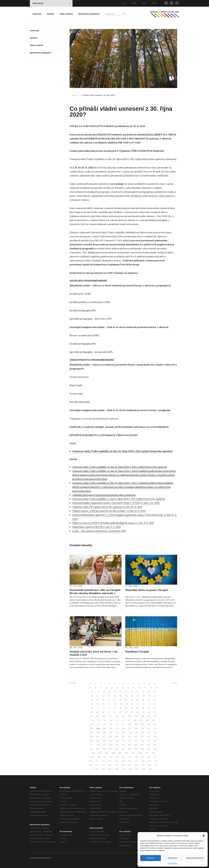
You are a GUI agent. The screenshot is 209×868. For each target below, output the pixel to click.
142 (149, 729)
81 (121, 708)
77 (98, 708)
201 (106, 753)
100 (91, 716)
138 (123, 729)
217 (142, 757)
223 (110, 761)
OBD (134, 3)
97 (143, 712)
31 (109, 692)
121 (154, 720)
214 (123, 757)
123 (98, 724)
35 (132, 692)
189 (98, 749)
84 (137, 708)
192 (117, 749)
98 (149, 712)
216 (136, 757)
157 (104, 737)
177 (92, 745)
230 (156, 761)
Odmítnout (173, 858)
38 (149, 692)
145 (98, 733)
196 (142, 749)
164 (149, 737)
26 (151, 688)
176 (155, 741)
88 (92, 712)
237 (130, 765)
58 (126, 700)
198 (155, 749)
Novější (73, 683)
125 (111, 724)
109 (149, 716)
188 (91, 749)
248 (137, 769)
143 (155, 729)
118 (135, 720)
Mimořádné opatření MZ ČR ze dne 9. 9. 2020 (97, 527)
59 (132, 700)
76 (92, 708)
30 (104, 692)
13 (150, 684)
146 (104, 733)
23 (134, 688)
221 (97, 761)
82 (126, 708)
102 (104, 716)
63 (154, 700)
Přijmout (151, 858)
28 (92, 692)
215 (130, 757)
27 (156, 688)
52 (92, 700)
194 (129, 749)
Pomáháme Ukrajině (137, 652)
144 (92, 733)
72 (138, 704)
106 (130, 716)
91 (109, 712)
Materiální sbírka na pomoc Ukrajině (147, 590)
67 (109, 704)
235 (117, 765)
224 (116, 761)
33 (120, 692)
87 (154, 708)
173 (136, 741)
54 (103, 700)
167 (98, 741)
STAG (154, 3)
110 (155, 716)
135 (104, 729)
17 (101, 688)
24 (139, 688)
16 (96, 688)
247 (130, 769)
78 (104, 708)
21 (123, 688)
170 (117, 741)
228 (143, 761)
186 (148, 745)
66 (104, 704)
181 (117, 745)
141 (142, 729)
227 (136, 761)
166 (92, 741)
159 (117, 737)
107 (136, 716)
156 (98, 737)
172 (130, 741)
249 (143, 769)
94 (126, 712)
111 (93, 720)
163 (142, 737)
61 (143, 700)
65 (98, 704)
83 (132, 708)
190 (104, 749)
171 (124, 741)
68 (115, 704)
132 (155, 724)
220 (91, 761)
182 (123, 745)
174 (142, 741)
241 (156, 765)
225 (123, 761)
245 (117, 769)
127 (123, 724)
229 (149, 761)
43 (109, 696)
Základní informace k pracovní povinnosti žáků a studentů (104, 495)
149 (124, 733)
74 (149, 704)
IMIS (144, 3)
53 (98, 700)
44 (115, 696)
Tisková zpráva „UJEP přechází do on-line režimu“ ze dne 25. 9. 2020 (109, 511)
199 (93, 753)
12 (144, 684)
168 (104, 741)
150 (130, 733)
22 (128, 688)
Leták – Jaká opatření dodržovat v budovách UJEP (99, 531)
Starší (175, 683)
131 (149, 724)
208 (153, 753)
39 (154, 692)
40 (92, 696)
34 (126, 692)
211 (105, 757)
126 (117, 724)
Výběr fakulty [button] (51, 3)
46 (126, 696)
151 (136, 733)
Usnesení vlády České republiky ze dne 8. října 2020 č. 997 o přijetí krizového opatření (119, 499)
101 (98, 716)
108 (143, 716)
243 (103, 769)
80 (115, 708)
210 (99, 757)
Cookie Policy (173, 863)
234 (110, 765)
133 (92, 729)
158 (110, 737)
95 (132, 712)
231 (90, 765)
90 (103, 712)
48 (138, 696)
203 (120, 753)
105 (123, 716)
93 (120, 712)
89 (97, 712)
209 (92, 757)
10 (134, 684)
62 (149, 700)
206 (140, 753)
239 (143, 765)
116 (123, 720)
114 (111, 720)
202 (113, 753)
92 (114, 712)
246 (123, 769)
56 (115, 700)
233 (103, 765)
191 (110, 749)
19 (112, 688)
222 (103, 761)
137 (117, 729)
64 (92, 704)
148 (117, 733)
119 (141, 720)
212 (111, 757)
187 (155, 745)
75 (155, 704)
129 (136, 724)
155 (92, 737)
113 (105, 720)
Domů (75, 95)
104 (117, 716)
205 (133, 753)
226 (130, 761)
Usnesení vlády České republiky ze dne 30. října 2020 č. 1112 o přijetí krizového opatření (122, 451)
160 (123, 737)
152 (143, 733)
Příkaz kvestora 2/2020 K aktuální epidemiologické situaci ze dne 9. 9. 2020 (113, 523)
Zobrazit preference (195, 858)
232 (97, 765)
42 (103, 696)
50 (149, 696)
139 (130, 729)
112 (99, 720)
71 (132, 704)
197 (149, 749)
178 (98, 745)
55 (109, 700)
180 (111, 745)
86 (149, 708)
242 (97, 769)
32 (115, 692)
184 (136, 745)
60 (137, 700)
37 (143, 692)
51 (155, 696)
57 (120, 700)
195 (136, 749)
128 (130, 724)
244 (110, 769)
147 (111, 733)
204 (126, 753)
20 (117, 688)
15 (90, 688)
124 (104, 724)
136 (111, 729)
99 (155, 712)
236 (123, 765)
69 (121, 704)
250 (150, 769)
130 (142, 724)
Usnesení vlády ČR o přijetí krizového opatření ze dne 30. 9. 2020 (107, 507)
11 (139, 684)
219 (155, 757)
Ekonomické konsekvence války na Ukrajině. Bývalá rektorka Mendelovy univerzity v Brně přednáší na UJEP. (95, 593)
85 (143, 708)
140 (136, 729)
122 (92, 724)
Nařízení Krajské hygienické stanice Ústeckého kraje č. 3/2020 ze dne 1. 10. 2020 (116, 503)
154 (155, 733)
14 (155, 684)
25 (145, 688)
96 (138, 712)
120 (147, 720)
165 (155, 737)
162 (136, 737)
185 (142, 745)
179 (104, 745)
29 (98, 692)
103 (110, 716)
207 (147, 753)
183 (129, 745)
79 (109, 708)
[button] (204, 836)
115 (117, 720)
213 (117, 757)
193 (123, 749)
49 (144, 696)
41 (98, 696)
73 (143, 704)
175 (149, 741)
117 (129, 720)
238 (136, 765)
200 (100, 753)
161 (130, 737)
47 (132, 696)
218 (149, 757)
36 (137, 692)
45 (121, 696)
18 (106, 688)
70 (127, 704)
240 (150, 765)
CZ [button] (124, 3)
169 (111, 741)
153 (149, 733)
